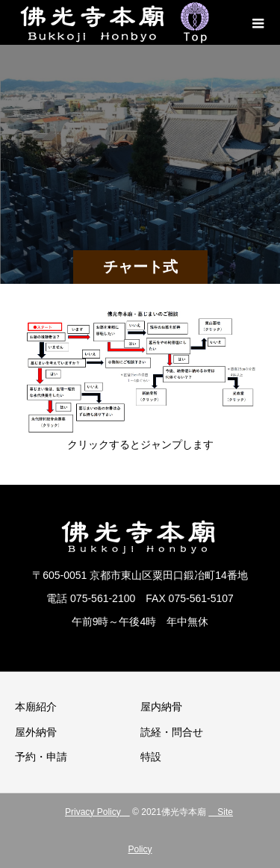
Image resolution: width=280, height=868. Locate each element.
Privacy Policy (97, 812)
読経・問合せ (172, 732)
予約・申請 (41, 757)
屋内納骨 (161, 707)
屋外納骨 (36, 732)
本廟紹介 (36, 707)
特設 (151, 757)
